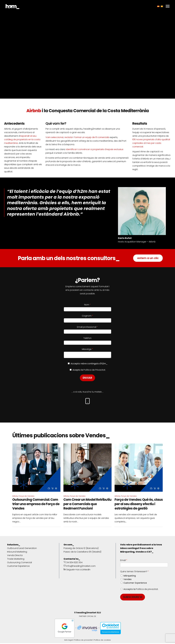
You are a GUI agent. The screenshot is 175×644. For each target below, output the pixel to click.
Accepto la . (141, 590)
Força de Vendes (26, 497)
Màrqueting (130, 577)
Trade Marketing (16, 560)
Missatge (87, 349)
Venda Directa (15, 556)
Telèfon (87, 338)
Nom (87, 305)
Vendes (127, 580)
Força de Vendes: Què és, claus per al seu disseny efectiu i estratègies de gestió (139, 505)
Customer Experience (18, 567)
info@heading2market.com (80, 567)
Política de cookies (102, 641)
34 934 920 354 (73, 563)
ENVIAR (87, 379)
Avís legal (68, 641)
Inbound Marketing (17, 553)
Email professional (87, 327)
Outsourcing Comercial (19, 563)
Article (15, 497)
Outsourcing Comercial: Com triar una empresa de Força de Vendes (36, 505)
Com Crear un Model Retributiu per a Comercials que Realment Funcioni (87, 505)
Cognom (87, 316)
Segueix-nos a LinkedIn (77, 570)
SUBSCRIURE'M (133, 598)
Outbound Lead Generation (22, 549)
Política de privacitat (147, 590)
